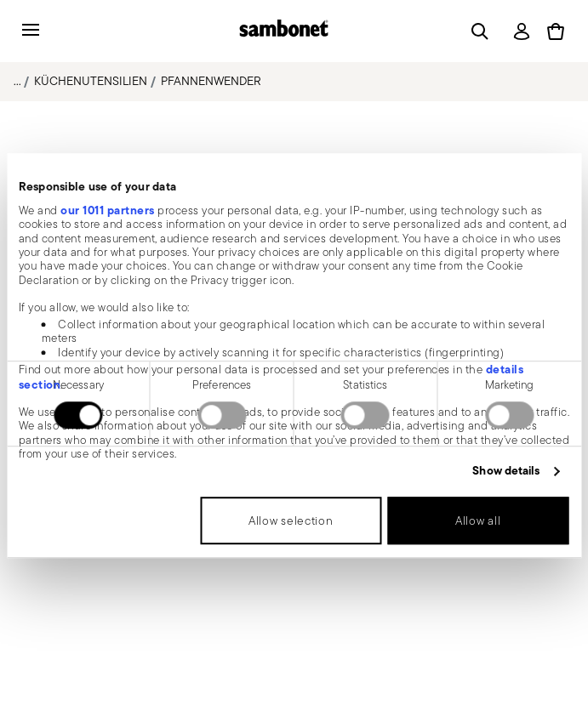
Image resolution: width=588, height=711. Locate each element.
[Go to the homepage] (284, 31)
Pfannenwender (211, 81)
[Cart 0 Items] (556, 31)
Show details (506, 471)
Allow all (478, 520)
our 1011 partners (108, 210)
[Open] (477, 31)
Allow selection (291, 520)
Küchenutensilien (91, 81)
